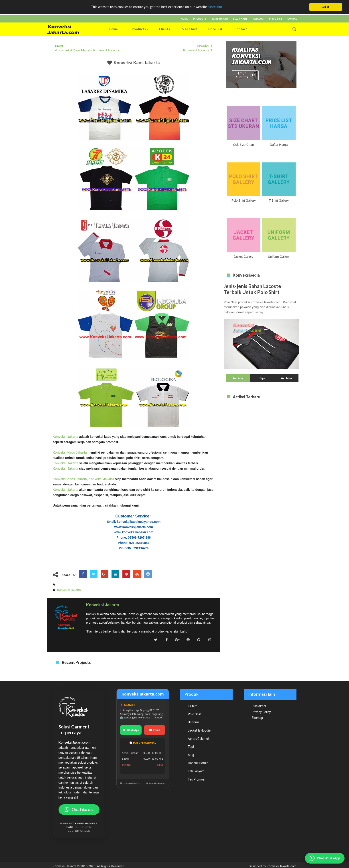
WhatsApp (131, 730)
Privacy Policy (261, 712)
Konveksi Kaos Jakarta (137, 63)
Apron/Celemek (199, 739)
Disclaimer (259, 706)
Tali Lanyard (196, 771)
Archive (286, 378)
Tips (262, 378)
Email (155, 730)
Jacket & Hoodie (199, 730)
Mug (191, 755)
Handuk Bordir (198, 763)
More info (218, 7)
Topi (191, 747)
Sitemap (257, 718)
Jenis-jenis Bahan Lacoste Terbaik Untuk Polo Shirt (252, 289)
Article (238, 378)
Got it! (326, 7)
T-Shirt (192, 706)
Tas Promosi (197, 779)
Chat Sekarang (79, 810)
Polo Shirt (195, 714)
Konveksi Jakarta (66, 437)
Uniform (193, 722)
